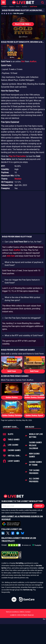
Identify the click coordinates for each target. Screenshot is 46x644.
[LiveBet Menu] (3, 2)
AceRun (25, 7)
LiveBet (4, 7)
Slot (23, 61)
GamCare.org (28, 590)
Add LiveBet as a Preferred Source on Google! (22, 521)
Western (18, 179)
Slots (18, 7)
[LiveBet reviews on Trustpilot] (23, 545)
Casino (11, 7)
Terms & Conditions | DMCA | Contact (23, 612)
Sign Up (39, 506)
